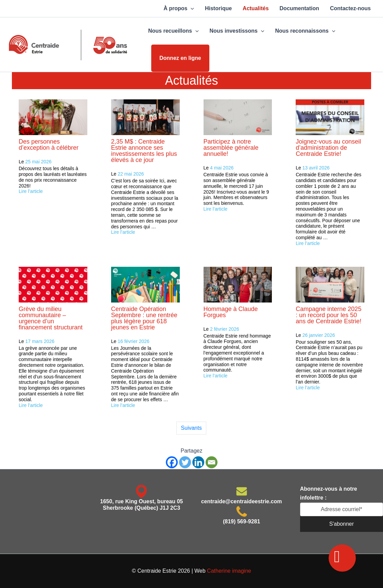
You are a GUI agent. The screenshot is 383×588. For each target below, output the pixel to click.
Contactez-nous (350, 8)
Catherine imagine (229, 571)
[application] (191, 9)
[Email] (212, 462)
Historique (218, 8)
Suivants (191, 428)
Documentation (299, 8)
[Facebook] (172, 462)
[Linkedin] (198, 462)
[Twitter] (185, 462)
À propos (179, 9)
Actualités (256, 8)
